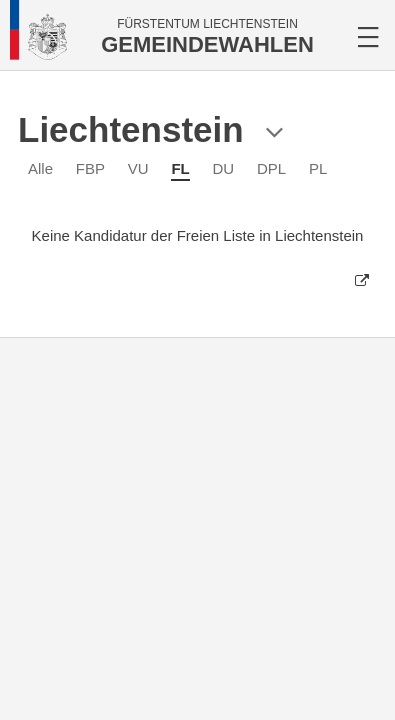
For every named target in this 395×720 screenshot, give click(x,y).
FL (180, 168)
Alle (40, 168)
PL (318, 168)
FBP (90, 168)
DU (224, 168)
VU (138, 168)
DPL (271, 168)
